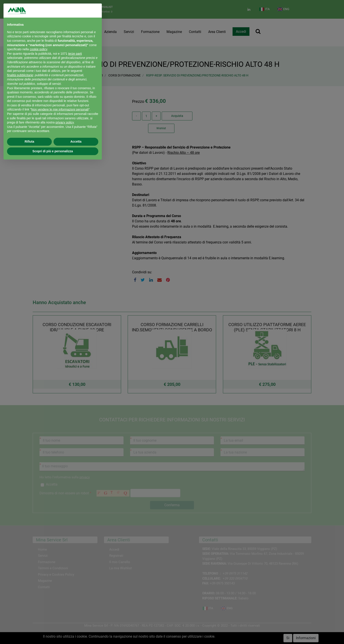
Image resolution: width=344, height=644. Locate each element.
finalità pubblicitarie (20, 75)
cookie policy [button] (39, 49)
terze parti (75, 54)
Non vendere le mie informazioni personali (60, 109)
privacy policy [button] (65, 122)
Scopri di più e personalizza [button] (53, 151)
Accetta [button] (76, 141)
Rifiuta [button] (29, 141)
